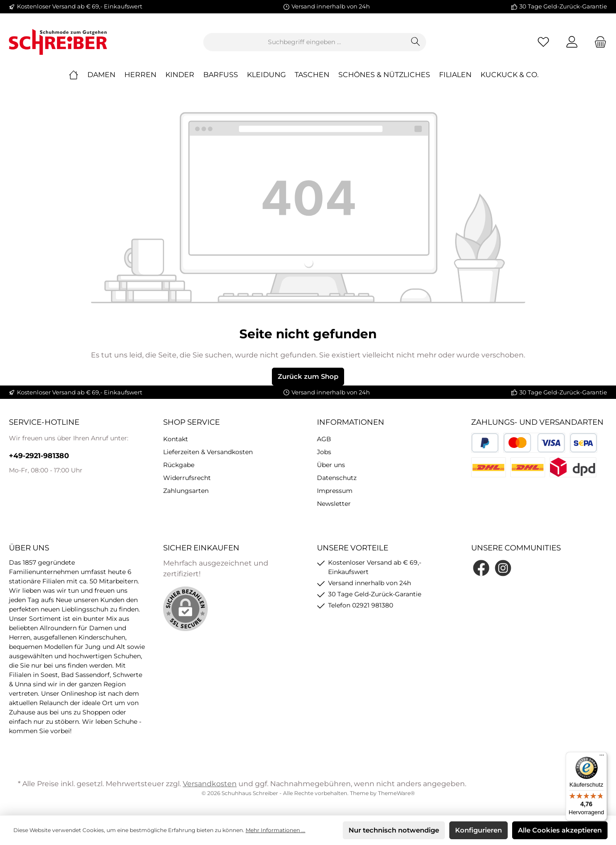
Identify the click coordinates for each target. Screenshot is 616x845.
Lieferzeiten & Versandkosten (208, 452)
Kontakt (176, 439)
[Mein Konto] (572, 42)
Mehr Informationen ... (275, 830)
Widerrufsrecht (187, 478)
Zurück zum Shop (308, 376)
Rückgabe (179, 465)
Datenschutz (337, 478)
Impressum (335, 491)
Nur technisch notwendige (394, 830)
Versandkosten (210, 784)
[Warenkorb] (598, 42)
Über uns (331, 465)
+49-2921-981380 (39, 456)
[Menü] (602, 757)
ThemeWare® (396, 793)
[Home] (78, 75)
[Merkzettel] (543, 42)
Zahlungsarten (186, 491)
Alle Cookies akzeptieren (560, 830)
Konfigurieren (478, 830)
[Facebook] (481, 568)
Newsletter (334, 504)
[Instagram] (503, 568)
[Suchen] (416, 42)
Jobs (324, 452)
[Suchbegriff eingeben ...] (304, 42)
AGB (324, 439)
